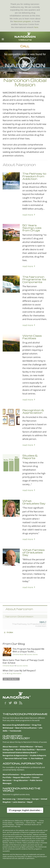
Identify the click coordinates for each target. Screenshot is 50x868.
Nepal (30, 802)
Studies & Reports (30, 457)
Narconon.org (9, 799)
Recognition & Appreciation (33, 411)
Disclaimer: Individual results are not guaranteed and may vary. (22, 825)
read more (28, 215)
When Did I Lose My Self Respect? (19, 671)
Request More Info (22, 777)
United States (24, 799)
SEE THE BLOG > (11, 679)
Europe (35, 799)
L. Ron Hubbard (36, 758)
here (36, 27)
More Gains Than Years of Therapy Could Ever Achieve (23, 661)
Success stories (32, 654)
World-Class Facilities (32, 337)
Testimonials (15, 731)
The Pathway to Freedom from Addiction (34, 176)
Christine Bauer (18, 654)
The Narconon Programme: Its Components (34, 279)
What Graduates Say (34, 502)
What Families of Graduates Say (34, 552)
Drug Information (15, 673)
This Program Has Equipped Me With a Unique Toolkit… (28, 650)
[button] (25, 812)
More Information (11, 774)
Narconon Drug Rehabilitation (16, 725)
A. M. (5, 673)
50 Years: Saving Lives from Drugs (32, 228)
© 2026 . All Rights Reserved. (20, 821)
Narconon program (22, 21)
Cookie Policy (19, 823)
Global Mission (26, 747)
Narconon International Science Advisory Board (24, 751)
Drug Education (21, 780)
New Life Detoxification (26, 728)
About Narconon (10, 747)
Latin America (19, 802)
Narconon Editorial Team (16, 758)
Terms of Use (30, 823)
